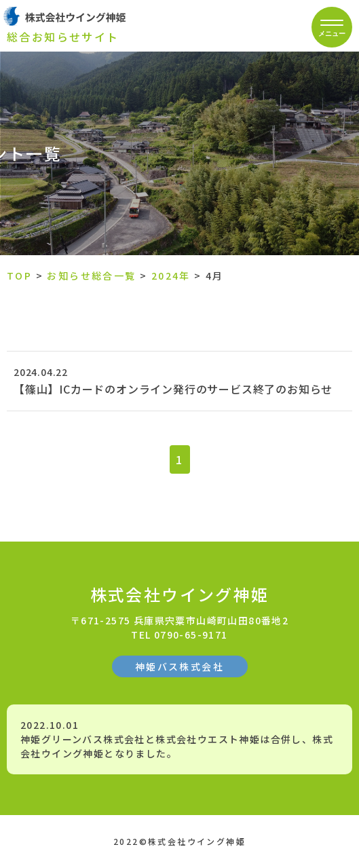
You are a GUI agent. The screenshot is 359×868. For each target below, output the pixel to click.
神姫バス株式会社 (179, 666)
